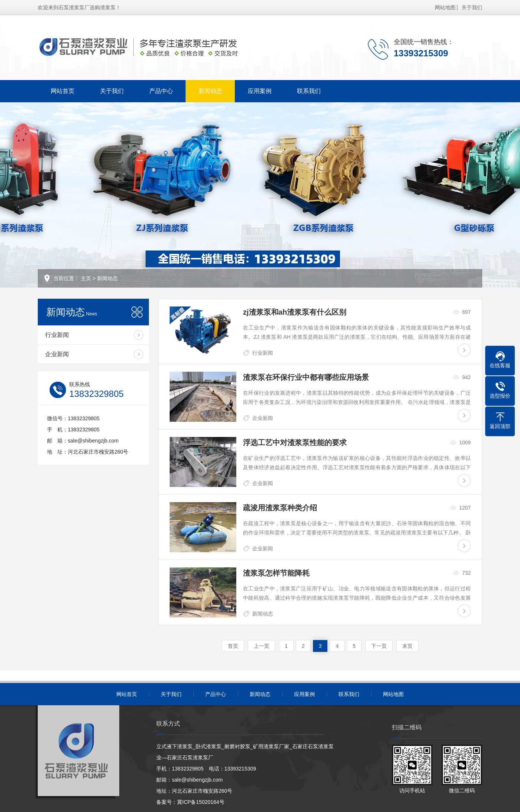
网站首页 (63, 91)
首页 (233, 646)
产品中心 (161, 91)
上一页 (261, 646)
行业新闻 (57, 335)
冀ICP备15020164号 (201, 802)
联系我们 (309, 91)
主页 (86, 278)
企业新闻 (57, 354)
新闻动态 (210, 91)
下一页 (379, 646)
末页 (407, 646)
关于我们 (472, 7)
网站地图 (445, 7)
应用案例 (260, 91)
